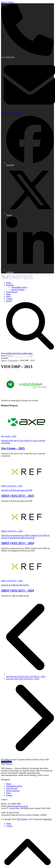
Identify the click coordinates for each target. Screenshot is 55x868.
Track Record (12, 788)
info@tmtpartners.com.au (11, 113)
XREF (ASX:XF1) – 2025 (17, 496)
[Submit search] (31, 356)
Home (9, 784)
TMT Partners (22, 819)
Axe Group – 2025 (13, 448)
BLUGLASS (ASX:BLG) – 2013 (30, 675)
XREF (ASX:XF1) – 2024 (17, 543)
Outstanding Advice (14, 786)
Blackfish (48, 819)
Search (4, 356)
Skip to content (7, 2)
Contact (9, 795)
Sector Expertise (13, 791)
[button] (17, 353)
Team (8, 793)
